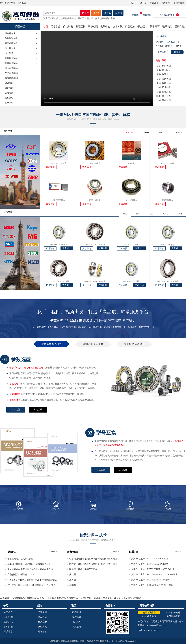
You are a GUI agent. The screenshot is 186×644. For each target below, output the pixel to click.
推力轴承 (9, 53)
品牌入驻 (180, 27)
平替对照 (93, 27)
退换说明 (76, 617)
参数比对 (136, 15)
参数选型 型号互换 (52, 344)
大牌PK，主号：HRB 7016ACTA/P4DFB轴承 (152, 585)
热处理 (73, 574)
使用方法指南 (149, 613)
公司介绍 (8, 627)
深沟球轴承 (10, 33)
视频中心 (105, 27)
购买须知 (76, 612)
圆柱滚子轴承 (11, 58)
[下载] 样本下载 (163, 83)
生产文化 (8, 622)
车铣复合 (108, 598)
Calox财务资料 (173, 613)
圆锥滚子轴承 (11, 63)
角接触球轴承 (11, 38)
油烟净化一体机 (44, 598)
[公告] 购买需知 (163, 66)
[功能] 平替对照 (163, 100)
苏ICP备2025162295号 (126, 641)
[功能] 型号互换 (163, 96)
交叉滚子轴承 (11, 73)
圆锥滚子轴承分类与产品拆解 (83, 569)
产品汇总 (130, 27)
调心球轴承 (10, 48)
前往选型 (16, 409)
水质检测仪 (127, 598)
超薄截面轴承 (11, 78)
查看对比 (67, 248)
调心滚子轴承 (11, 68)
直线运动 (9, 98)
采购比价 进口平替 (93, 344)
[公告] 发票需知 (163, 79)
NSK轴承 (76, 598)
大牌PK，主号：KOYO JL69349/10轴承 (150, 559)
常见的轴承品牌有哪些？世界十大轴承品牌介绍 (30, 569)
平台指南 (142, 27)
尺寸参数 (56, 27)
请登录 (143, 3)
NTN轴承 (32, 598)
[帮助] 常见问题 (163, 70)
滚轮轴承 (9, 88)
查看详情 (50, 167)
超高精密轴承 (11, 43)
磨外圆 (73, 580)
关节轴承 (9, 93)
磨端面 (73, 585)
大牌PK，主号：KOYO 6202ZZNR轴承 (150, 564)
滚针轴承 (9, 83)
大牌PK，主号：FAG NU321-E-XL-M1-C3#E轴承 (154, 574)
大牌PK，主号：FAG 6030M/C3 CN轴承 (150, 580)
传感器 (99, 598)
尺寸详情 (50, 248)
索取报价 (147, 15)
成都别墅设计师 (88, 598)
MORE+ (54, 551)
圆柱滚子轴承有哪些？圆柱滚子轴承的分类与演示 (93, 564)
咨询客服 (38, 409)
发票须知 (76, 627)
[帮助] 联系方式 (163, 74)
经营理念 (8, 632)
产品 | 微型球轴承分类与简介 (21, 574)
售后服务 (76, 622)
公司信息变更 (173, 616)
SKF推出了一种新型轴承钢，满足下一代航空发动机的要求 (32, 581)
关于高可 (155, 27)
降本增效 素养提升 (134, 344)
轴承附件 (9, 103)
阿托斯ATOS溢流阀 (62, 598)
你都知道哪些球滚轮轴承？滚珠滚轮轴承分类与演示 (93, 559)
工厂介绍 (8, 617)
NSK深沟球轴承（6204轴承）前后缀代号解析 (29, 564)
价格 (118, 13)
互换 (96, 13)
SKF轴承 (117, 598)
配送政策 (42, 632)
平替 (85, 13)
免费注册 (154, 3)
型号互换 (80, 27)
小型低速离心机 (19, 598)
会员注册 (42, 622)
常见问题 (42, 617)
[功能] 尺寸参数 (163, 87)
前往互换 (101, 470)
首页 (46, 27)
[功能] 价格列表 (163, 92)
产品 (107, 13)
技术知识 (118, 27)
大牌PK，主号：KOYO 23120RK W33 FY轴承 (153, 569)
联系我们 (167, 27)
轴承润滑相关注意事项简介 (20, 559)
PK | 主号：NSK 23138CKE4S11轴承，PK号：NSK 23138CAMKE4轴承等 (31, 586)
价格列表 (68, 27)
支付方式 (42, 627)
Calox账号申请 (149, 616)
